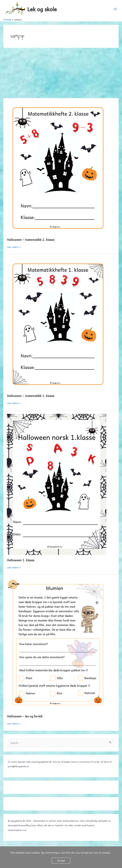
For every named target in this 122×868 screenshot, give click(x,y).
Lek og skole (42, 9)
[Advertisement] (61, 73)
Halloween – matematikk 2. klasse (31, 240)
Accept (61, 860)
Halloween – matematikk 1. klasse (31, 396)
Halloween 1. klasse (21, 560)
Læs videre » (14, 247)
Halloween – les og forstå (25, 716)
